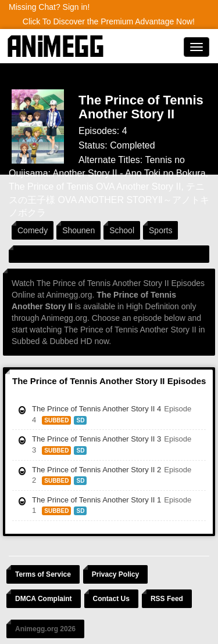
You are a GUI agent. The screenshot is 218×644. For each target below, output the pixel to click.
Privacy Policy (115, 574)
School (122, 230)
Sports (160, 230)
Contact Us (111, 599)
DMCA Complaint (44, 599)
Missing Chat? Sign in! (49, 7)
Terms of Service (43, 574)
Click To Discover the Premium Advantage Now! (109, 21)
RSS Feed (167, 599)
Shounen (78, 230)
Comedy (33, 230)
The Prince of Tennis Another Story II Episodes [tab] (109, 381)
